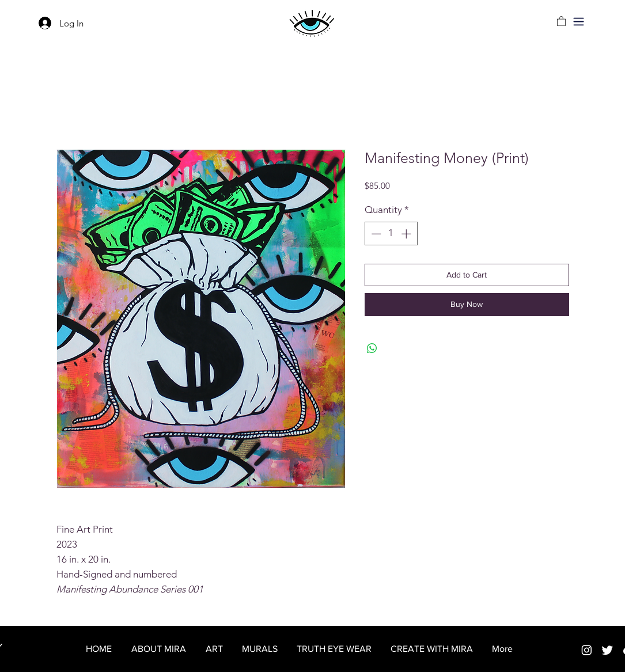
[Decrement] (375, 234)
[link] (561, 21)
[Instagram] (587, 650)
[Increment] (407, 234)
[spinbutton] (391, 234)
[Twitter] (607, 650)
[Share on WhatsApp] (372, 348)
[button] (579, 22)
